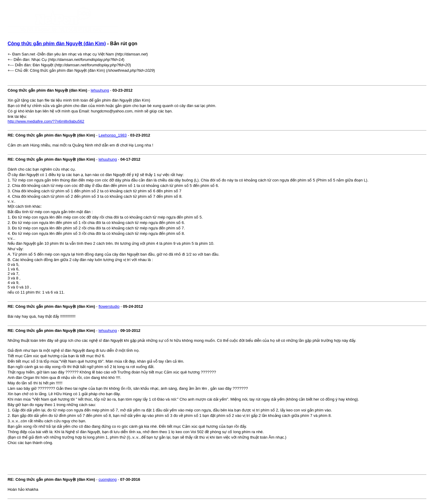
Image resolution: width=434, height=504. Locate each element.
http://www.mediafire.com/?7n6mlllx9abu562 (46, 121)
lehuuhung (100, 90)
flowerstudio (109, 306)
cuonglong (108, 479)
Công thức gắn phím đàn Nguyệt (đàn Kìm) (57, 44)
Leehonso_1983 (113, 135)
